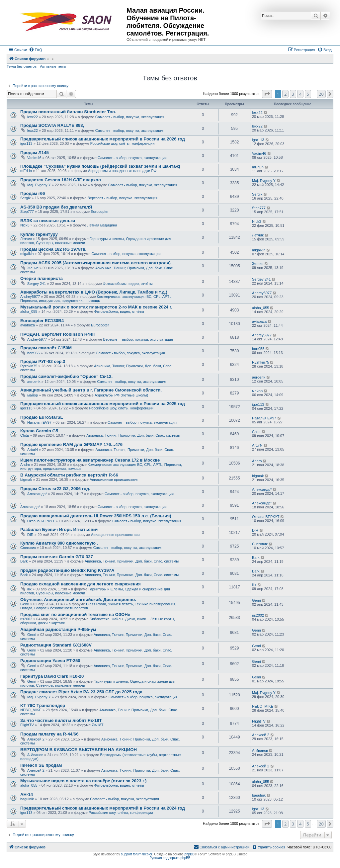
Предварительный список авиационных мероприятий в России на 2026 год (103, 139)
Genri (25, 604)
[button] (267, 94)
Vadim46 (34, 158)
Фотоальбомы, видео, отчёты (128, 284)
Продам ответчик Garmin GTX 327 (57, 557)
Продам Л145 (35, 153)
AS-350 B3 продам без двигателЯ (56, 207)
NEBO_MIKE (31, 710)
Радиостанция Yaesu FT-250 (50, 661)
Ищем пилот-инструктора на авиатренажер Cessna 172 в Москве (90, 460)
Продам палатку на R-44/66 (49, 734)
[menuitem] (36, 50)
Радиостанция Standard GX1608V (56, 645)
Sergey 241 (37, 284)
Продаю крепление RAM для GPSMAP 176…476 (71, 444)
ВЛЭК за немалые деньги (48, 221)
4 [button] (300, 94)
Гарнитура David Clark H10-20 (52, 676)
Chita (25, 435)
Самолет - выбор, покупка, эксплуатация (130, 117)
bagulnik (27, 799)
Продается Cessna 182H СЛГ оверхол (61, 180)
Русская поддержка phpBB (170, 858)
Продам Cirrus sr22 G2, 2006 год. (55, 489)
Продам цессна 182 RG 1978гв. (53, 249)
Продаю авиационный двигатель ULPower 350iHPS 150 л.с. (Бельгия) (96, 516)
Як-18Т (97, 725)
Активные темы (53, 66)
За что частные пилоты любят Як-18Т (61, 720)
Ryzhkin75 (29, 366)
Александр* (37, 494)
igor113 (26, 143)
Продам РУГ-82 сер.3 (43, 361)
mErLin (26, 171)
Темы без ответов (22, 66)
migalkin (27, 254)
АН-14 (27, 794)
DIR (30, 535)
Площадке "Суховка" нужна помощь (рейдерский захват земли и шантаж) (100, 166)
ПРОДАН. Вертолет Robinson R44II (57, 334)
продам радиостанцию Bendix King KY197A (67, 570)
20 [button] (321, 94)
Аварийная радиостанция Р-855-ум (58, 629)
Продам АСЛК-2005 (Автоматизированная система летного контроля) (95, 263)
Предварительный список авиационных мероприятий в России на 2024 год (103, 808)
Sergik (25, 198)
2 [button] (285, 94)
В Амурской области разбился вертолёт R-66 (69, 475)
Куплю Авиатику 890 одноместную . (59, 543)
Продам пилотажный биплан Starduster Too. (68, 112)
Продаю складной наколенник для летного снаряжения (81, 584)
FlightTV (27, 725)
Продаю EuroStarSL (42, 417)
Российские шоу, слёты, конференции (123, 143)
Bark (24, 561)
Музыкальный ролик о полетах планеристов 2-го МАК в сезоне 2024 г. (96, 307)
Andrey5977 (30, 297)
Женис (33, 268)
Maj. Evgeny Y (39, 185)
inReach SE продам (41, 765)
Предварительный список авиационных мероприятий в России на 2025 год (103, 404)
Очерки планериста (42, 278)
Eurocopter (100, 212)
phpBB (190, 854)
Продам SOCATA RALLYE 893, (52, 125)
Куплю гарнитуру (39, 234)
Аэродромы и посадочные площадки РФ (122, 171)
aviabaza (28, 325)
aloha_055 (29, 311)
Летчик (26, 239)
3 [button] (293, 94)
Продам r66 (33, 193)
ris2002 (26, 619)
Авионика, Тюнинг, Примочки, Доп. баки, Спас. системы (133, 435)
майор (33, 395)
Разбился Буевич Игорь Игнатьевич (59, 529)
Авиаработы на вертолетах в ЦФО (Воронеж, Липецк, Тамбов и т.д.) (94, 292)
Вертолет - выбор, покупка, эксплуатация (122, 198)
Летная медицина (102, 225)
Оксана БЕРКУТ (41, 521)
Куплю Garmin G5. (40, 431)
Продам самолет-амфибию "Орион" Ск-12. (66, 376)
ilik (29, 589)
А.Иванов (35, 755)
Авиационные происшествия (114, 479)
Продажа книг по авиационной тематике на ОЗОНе (75, 614)
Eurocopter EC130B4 (42, 321)
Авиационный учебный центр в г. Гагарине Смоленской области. (91, 390)
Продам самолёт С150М (46, 348)
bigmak (26, 479)
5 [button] (308, 94)
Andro (25, 465)
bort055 (33, 353)
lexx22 (33, 117)
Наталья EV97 (39, 422)
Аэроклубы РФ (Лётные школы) (121, 395)
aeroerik (34, 382)
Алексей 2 (36, 739)
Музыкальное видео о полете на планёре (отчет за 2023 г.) (83, 781)
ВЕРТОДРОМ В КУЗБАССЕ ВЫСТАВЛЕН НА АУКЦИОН (79, 750)
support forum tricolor (136, 854)
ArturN (33, 450)
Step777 (27, 212)
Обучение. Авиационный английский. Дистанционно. (78, 600)
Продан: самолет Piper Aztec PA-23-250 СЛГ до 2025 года (81, 692)
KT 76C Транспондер (43, 705)
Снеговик (28, 548)
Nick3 (25, 225)
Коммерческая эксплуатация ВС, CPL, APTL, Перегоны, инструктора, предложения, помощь (96, 299)
